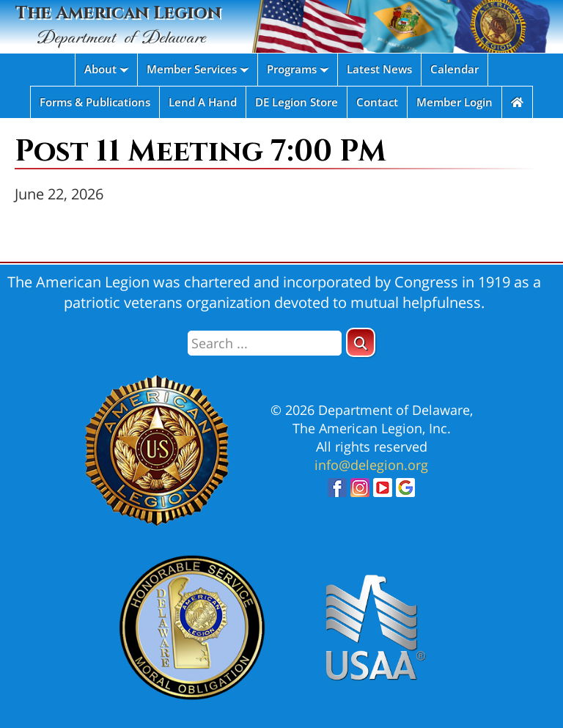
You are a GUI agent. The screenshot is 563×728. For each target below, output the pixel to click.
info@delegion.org (371, 465)
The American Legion (118, 26)
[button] (361, 342)
